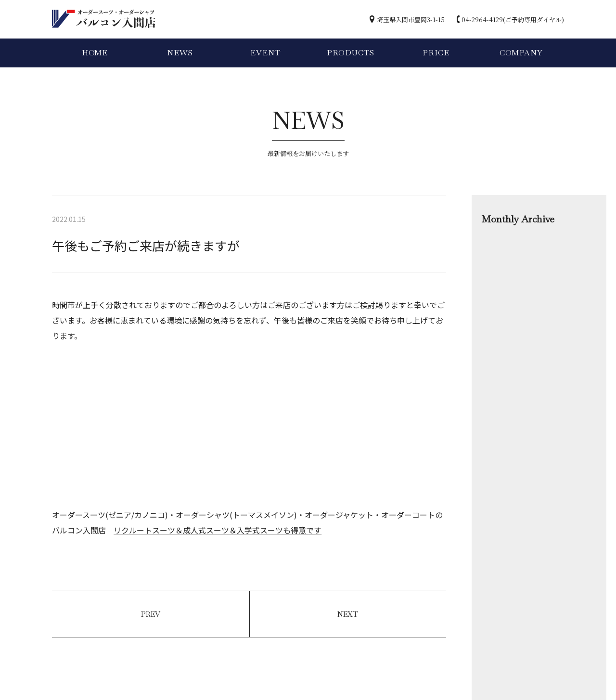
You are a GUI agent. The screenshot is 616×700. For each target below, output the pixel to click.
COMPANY (521, 53)
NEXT (348, 614)
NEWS (180, 53)
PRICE (436, 53)
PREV (151, 614)
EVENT (265, 53)
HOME (95, 53)
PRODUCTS (351, 53)
